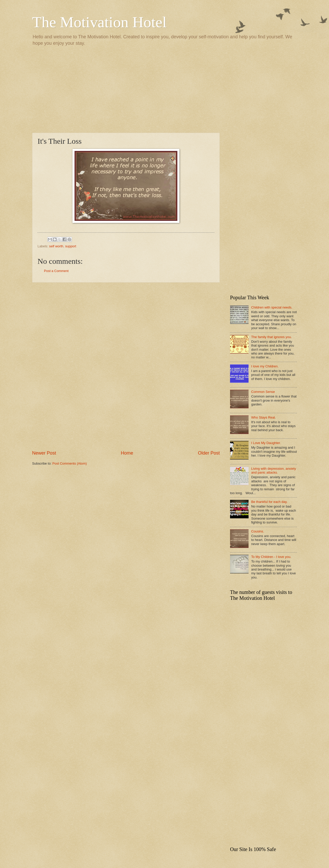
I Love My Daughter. (266, 443)
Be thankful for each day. (269, 502)
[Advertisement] (164, 89)
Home (127, 453)
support (71, 246)
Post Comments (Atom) (70, 463)
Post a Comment (56, 271)
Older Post (209, 453)
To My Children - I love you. (271, 557)
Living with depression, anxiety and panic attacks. (274, 471)
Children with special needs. (272, 307)
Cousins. (258, 531)
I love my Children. (265, 366)
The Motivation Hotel (99, 22)
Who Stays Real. (263, 417)
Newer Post (44, 453)
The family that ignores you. (271, 337)
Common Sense (263, 392)
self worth (56, 246)
